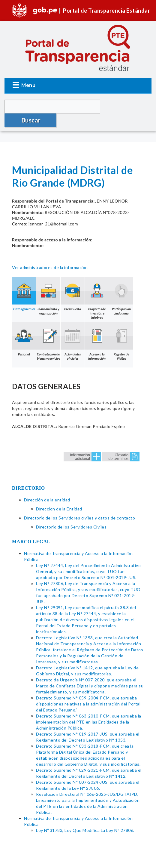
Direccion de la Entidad (59, 495)
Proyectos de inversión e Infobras (97, 284)
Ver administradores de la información (50, 254)
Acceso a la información (97, 327)
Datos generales (24, 280)
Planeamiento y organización (48, 282)
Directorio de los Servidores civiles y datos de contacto (79, 504)
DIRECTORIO (28, 474)
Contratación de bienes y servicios (48, 327)
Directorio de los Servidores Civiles (71, 513)
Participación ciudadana (121, 282)
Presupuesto (73, 280)
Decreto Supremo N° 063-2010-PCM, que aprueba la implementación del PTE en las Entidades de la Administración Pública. (89, 708)
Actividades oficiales (73, 327)
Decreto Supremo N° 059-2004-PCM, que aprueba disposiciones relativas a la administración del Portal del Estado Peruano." (88, 690)
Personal (24, 325)
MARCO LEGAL (31, 528)
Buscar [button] (127, 106)
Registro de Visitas (121, 327)
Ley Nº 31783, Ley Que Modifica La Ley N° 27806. (85, 816)
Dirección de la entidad (47, 486)
